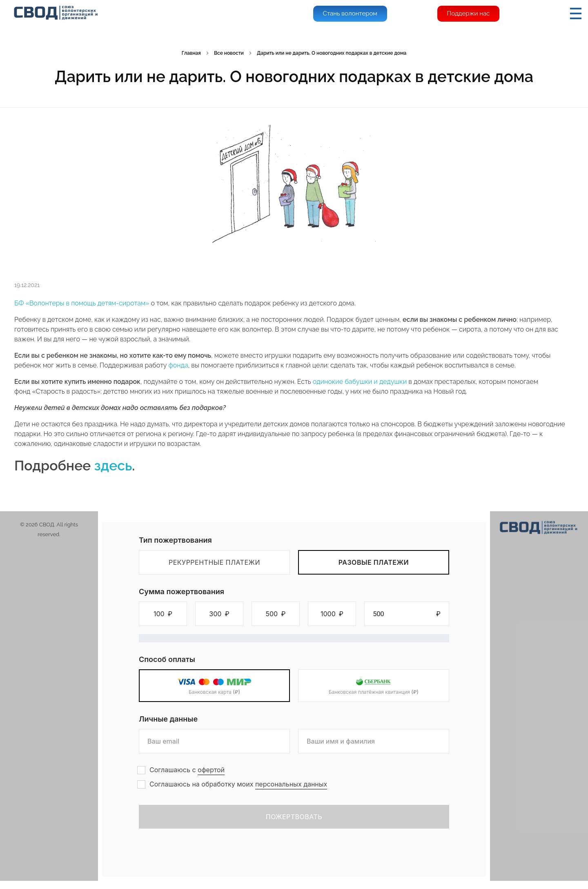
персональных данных (291, 784)
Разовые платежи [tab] (374, 562)
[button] (163, 614)
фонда (178, 365)
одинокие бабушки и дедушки (360, 382)
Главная (191, 53)
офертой (211, 770)
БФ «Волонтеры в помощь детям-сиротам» (82, 303)
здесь (113, 466)
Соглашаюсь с (187, 770)
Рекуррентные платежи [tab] (214, 562)
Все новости (229, 53)
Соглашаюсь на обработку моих (238, 784)
